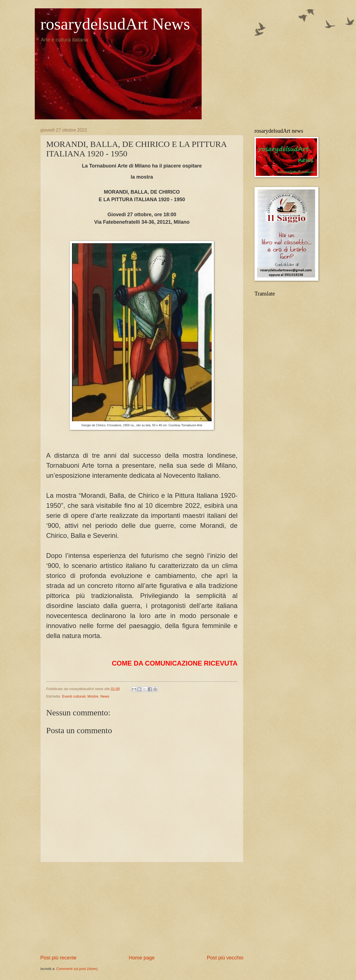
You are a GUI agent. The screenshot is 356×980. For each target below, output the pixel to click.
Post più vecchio (225, 958)
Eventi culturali (74, 696)
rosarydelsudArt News (115, 24)
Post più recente (58, 958)
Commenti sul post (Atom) (77, 969)
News (105, 696)
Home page (142, 958)
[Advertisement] (142, 908)
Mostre (93, 696)
